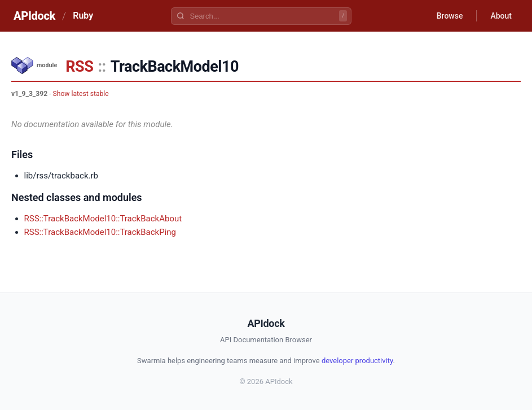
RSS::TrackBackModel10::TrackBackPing (100, 232)
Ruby (83, 16)
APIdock (34, 16)
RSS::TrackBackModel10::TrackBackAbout (103, 219)
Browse (450, 16)
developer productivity (357, 361)
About (501, 16)
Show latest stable (81, 94)
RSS (79, 67)
